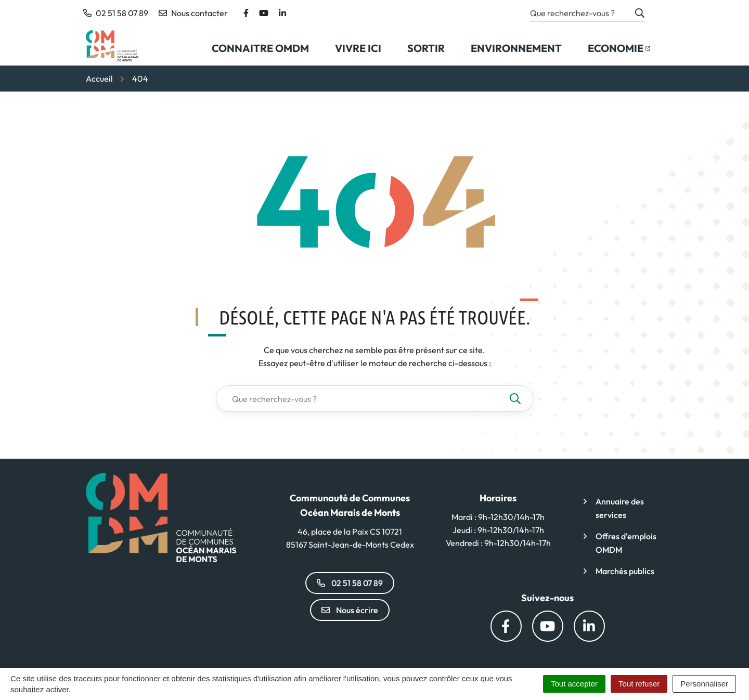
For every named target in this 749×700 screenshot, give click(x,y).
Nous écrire (350, 610)
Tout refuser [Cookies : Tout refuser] (639, 684)
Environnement (516, 48)
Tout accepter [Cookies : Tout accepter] (574, 684)
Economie (625, 51)
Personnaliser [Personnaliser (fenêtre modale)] (704, 684)
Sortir (426, 48)
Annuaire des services (620, 508)
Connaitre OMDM (260, 48)
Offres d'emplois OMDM (626, 543)
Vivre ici (358, 48)
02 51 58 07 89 (350, 583)
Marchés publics (625, 571)
